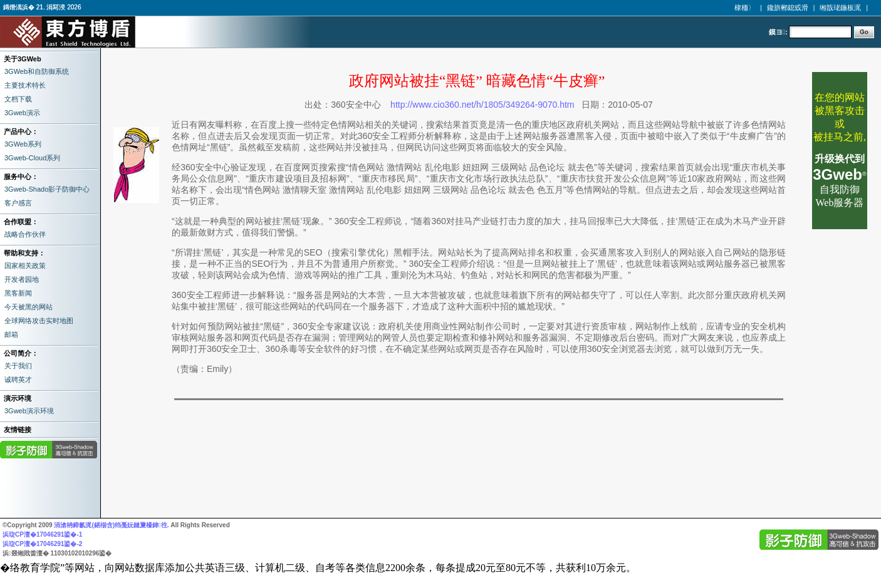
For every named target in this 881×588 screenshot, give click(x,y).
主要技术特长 (25, 85)
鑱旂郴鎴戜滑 (788, 8)
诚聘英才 (18, 379)
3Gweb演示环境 (29, 411)
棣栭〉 (745, 8)
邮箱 (11, 334)
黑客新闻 (18, 293)
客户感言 (18, 203)
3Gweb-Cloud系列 (32, 158)
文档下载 (18, 99)
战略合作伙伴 (25, 234)
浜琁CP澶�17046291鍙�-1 (42, 534)
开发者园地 (22, 279)
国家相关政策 (25, 266)
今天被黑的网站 (29, 307)
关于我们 (18, 366)
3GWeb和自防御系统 (37, 71)
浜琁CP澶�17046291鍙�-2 (42, 544)
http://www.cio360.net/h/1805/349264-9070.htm (482, 105)
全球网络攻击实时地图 (39, 321)
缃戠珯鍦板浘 (840, 8)
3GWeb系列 (23, 144)
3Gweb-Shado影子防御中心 (47, 189)
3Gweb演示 (22, 113)
